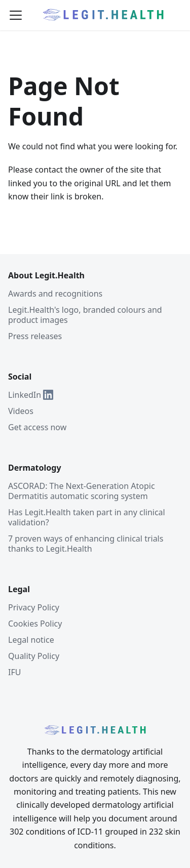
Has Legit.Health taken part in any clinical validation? (87, 517)
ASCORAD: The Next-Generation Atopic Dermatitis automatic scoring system (82, 491)
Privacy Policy (34, 607)
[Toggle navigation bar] (16, 15)
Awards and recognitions (55, 294)
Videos (21, 411)
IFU (14, 672)
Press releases (35, 336)
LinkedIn (31, 395)
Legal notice (31, 640)
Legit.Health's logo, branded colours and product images (85, 315)
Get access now (37, 427)
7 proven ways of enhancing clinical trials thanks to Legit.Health (86, 544)
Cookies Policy (35, 624)
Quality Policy (34, 656)
